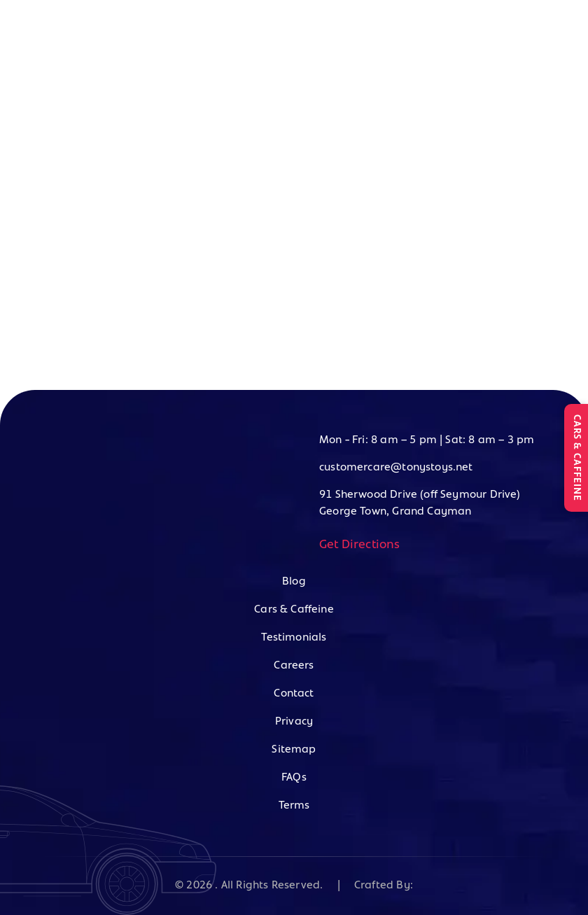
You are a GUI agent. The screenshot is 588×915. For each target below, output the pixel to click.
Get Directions (360, 545)
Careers (294, 666)
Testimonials (294, 638)
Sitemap (294, 750)
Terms (294, 806)
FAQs (294, 778)
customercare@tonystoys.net (396, 468)
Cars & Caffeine (294, 610)
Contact (294, 694)
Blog (294, 582)
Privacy (294, 722)
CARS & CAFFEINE (576, 458)
